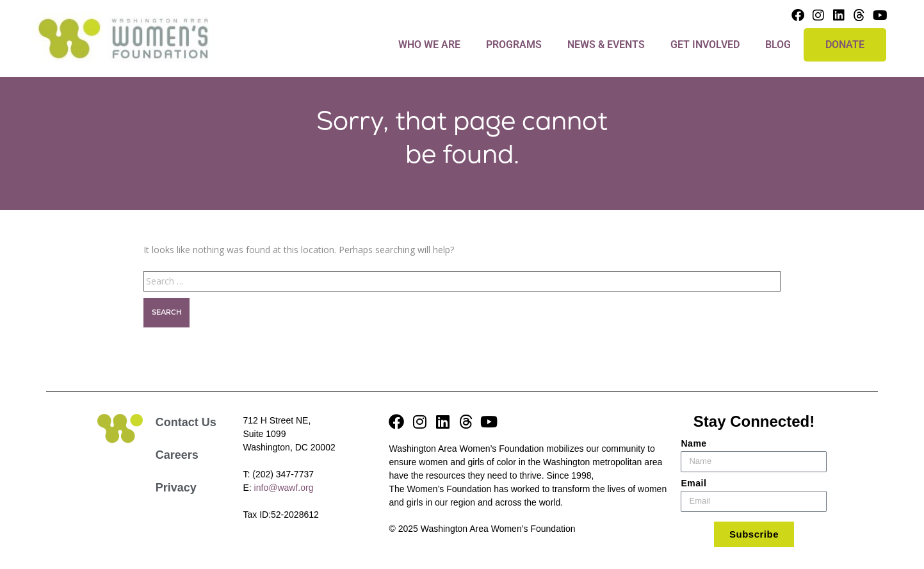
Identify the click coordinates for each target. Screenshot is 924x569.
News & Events (606, 45)
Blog (778, 45)
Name (693, 443)
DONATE (845, 45)
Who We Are (429, 45)
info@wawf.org (284, 488)
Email (693, 483)
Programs (514, 45)
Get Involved (705, 45)
